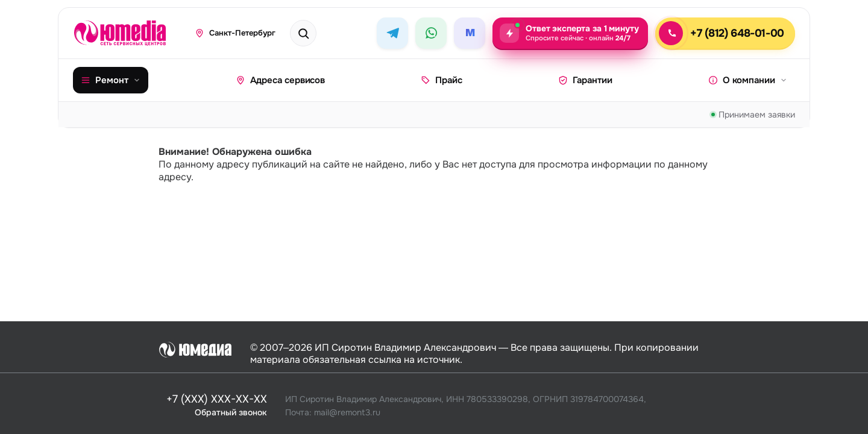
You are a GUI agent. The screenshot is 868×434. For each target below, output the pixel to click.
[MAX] (470, 33)
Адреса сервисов (280, 80)
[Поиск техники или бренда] (316, 33)
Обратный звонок (231, 412)
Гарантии (585, 80)
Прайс (442, 80)
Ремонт (111, 80)
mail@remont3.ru (347, 412)
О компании (748, 80)
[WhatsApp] (431, 33)
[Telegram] (392, 33)
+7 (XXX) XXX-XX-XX (217, 399)
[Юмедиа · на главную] (126, 33)
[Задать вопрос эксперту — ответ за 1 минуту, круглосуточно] (570, 33)
